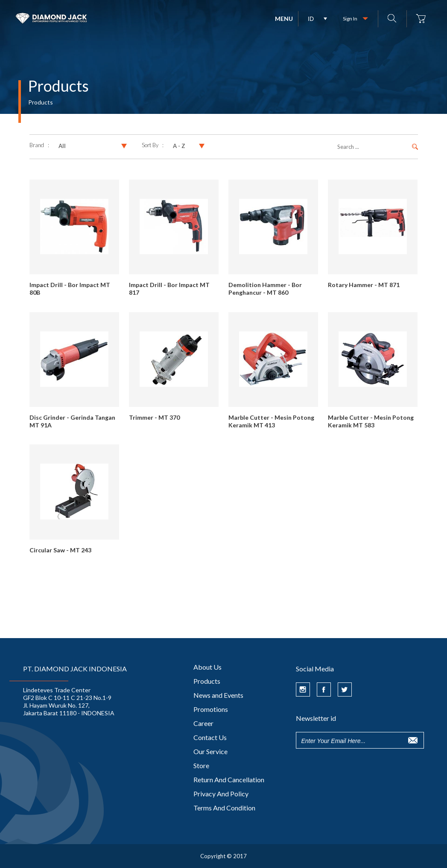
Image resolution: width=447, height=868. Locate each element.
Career (203, 723)
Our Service (210, 751)
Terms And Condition (224, 808)
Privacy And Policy (221, 794)
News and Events (218, 695)
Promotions (211, 709)
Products (207, 681)
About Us (207, 667)
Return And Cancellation (229, 779)
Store (201, 765)
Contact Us (210, 737)
